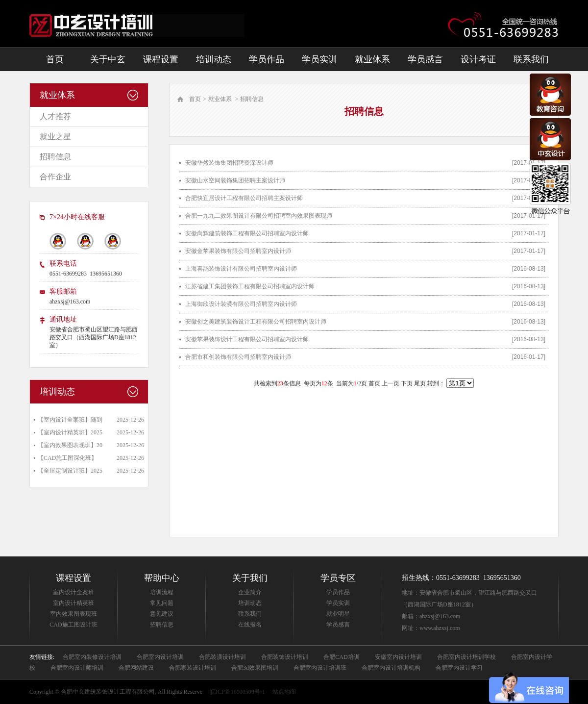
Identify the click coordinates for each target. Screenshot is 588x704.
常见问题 (162, 603)
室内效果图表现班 (73, 614)
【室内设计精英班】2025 (70, 432)
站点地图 (284, 692)
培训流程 (162, 592)
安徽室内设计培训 (398, 657)
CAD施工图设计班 (73, 625)
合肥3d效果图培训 (255, 668)
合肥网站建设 (136, 668)
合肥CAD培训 (341, 657)
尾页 (420, 383)
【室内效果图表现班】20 (70, 445)
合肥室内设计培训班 (320, 668)
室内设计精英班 (73, 603)
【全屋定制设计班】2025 (70, 471)
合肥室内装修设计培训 (92, 657)
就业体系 (372, 59)
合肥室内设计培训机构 (391, 668)
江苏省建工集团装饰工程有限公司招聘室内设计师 (250, 286)
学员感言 (425, 59)
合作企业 (55, 177)
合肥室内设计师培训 (77, 668)
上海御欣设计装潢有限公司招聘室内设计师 (241, 304)
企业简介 (250, 592)
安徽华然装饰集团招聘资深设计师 (229, 163)
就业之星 (55, 137)
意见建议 (162, 614)
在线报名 (250, 625)
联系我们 (531, 59)
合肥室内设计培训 (160, 657)
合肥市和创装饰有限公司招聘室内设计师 (238, 357)
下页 (407, 383)
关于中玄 (108, 59)
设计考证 (478, 59)
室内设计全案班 (73, 592)
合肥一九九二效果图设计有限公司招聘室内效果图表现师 (259, 216)
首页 (55, 59)
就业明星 (338, 614)
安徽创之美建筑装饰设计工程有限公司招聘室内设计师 (256, 322)
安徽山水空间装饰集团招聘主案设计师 (235, 180)
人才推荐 (55, 116)
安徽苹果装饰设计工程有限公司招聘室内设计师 (247, 339)
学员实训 (319, 59)
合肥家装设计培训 (193, 668)
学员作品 (267, 59)
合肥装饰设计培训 (285, 657)
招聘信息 (55, 157)
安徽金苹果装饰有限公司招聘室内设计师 (238, 251)
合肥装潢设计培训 (222, 657)
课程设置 (161, 59)
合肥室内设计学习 (459, 668)
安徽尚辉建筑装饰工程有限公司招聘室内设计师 (247, 233)
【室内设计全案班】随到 (70, 420)
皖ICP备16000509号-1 (237, 692)
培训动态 (214, 59)
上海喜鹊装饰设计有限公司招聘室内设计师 (241, 269)
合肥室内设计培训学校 (466, 657)
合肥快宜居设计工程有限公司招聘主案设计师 (244, 198)
